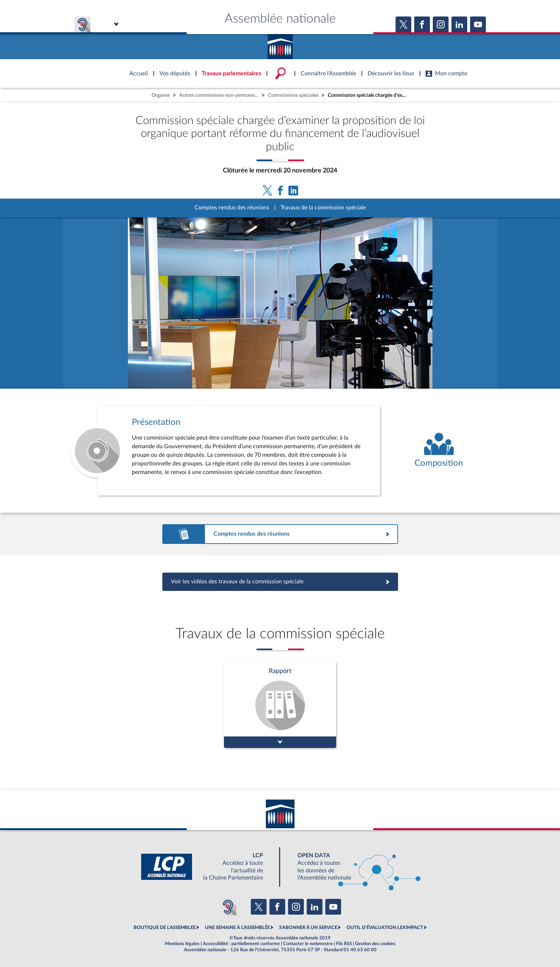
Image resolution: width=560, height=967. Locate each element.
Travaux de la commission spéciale (323, 208)
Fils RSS (344, 944)
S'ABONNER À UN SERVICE (308, 928)
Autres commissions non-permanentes (220, 95)
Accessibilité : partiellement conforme (241, 944)
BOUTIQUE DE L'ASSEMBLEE (165, 928)
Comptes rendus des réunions (232, 208)
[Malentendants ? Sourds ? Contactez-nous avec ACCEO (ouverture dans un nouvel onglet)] (228, 907)
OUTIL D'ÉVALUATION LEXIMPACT (385, 928)
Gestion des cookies (375, 944)
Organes (161, 95)
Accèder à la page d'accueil (280, 44)
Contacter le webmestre (308, 944)
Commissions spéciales (293, 95)
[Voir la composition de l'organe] (439, 451)
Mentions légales (182, 944)
